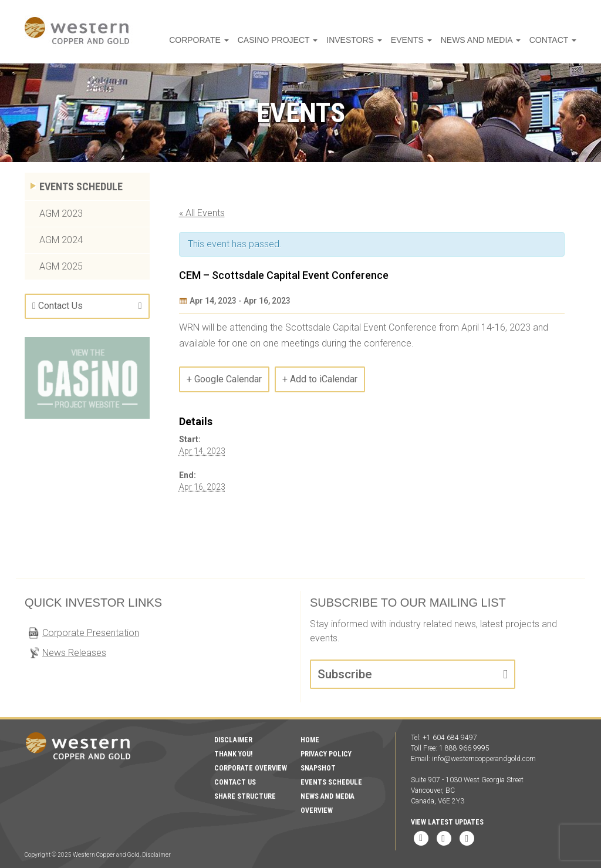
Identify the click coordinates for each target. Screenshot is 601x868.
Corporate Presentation (91, 633)
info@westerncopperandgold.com (484, 759)
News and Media (494, 40)
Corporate (255, 40)
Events (435, 40)
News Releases (74, 653)
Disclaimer (233, 740)
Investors (386, 40)
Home (310, 740)
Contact (557, 40)
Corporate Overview (251, 768)
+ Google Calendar (224, 379)
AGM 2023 (61, 213)
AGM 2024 (61, 240)
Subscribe (345, 674)
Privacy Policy (326, 754)
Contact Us (60, 306)
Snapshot (318, 768)
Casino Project (321, 40)
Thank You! (233, 754)
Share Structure (245, 796)
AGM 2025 (61, 266)
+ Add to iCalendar (320, 379)
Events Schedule (81, 186)
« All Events (202, 213)
